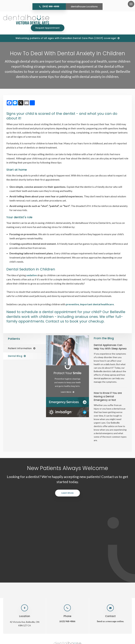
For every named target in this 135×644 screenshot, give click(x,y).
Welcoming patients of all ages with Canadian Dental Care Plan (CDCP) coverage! (66, 31)
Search (71, 628)
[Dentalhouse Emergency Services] (67, 395)
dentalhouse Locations (84, 7)
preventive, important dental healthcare (90, 297)
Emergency (87, 559)
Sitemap (80, 628)
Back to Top (92, 628)
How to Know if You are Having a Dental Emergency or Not (108, 390)
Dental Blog (15, 349)
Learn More (67, 486)
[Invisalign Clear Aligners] (67, 405)
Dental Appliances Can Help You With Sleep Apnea (110, 340)
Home (37, 559)
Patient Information (20, 341)
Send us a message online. (110, 522)
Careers (101, 559)
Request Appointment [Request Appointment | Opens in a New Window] (115, 20)
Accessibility (59, 628)
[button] (118, 55)
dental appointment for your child (73, 305)
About (47, 559)
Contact (115, 559)
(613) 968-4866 (51, 6)
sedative (32, 268)
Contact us (72, 314)
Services (59, 559)
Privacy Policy (45, 628)
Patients (72, 559)
